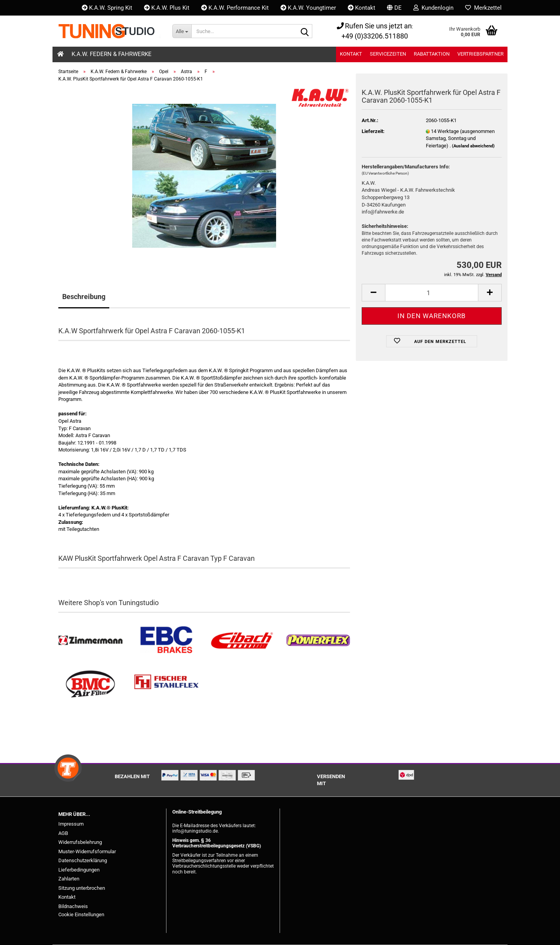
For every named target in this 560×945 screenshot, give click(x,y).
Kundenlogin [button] (433, 8)
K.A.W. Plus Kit (167, 8)
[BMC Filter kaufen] (90, 684)
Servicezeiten (388, 54)
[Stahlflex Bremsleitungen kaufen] (166, 684)
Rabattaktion (432, 54)
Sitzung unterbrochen (82, 888)
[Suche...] (182, 31)
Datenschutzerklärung (83, 860)
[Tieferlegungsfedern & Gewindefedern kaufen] (242, 641)
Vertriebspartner (480, 54)
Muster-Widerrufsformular (87, 851)
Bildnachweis (73, 906)
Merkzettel (483, 8)
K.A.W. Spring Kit (107, 8)
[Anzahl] (432, 293)
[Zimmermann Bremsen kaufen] (90, 641)
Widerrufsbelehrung (80, 842)
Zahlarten (69, 879)
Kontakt (361, 8)
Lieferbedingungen (79, 870)
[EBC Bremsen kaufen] (166, 641)
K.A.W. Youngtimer (308, 8)
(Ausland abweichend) (473, 146)
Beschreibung (84, 297)
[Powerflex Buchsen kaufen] (318, 641)
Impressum (71, 824)
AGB (63, 833)
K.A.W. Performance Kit (235, 8)
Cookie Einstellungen (81, 914)
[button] (394, 8)
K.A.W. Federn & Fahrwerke (112, 54)
